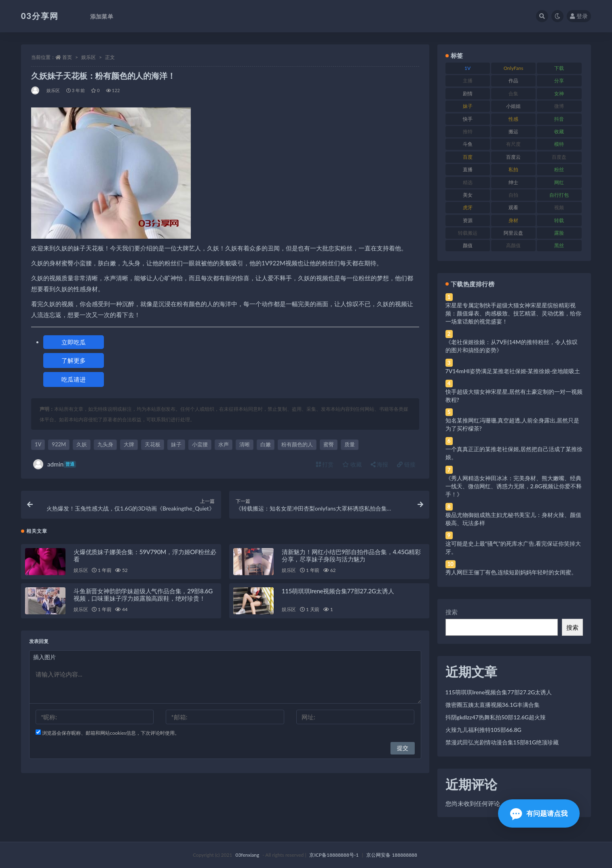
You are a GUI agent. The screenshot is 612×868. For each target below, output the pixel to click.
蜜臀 (329, 444)
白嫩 (266, 444)
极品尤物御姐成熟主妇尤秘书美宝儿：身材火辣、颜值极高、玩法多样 (513, 519)
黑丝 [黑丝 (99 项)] (559, 245)
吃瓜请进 (74, 379)
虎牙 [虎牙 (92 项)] (468, 207)
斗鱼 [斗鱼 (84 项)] (468, 144)
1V (38, 444)
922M (59, 444)
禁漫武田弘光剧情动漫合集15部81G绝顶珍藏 (502, 742)
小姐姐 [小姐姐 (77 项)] (513, 106)
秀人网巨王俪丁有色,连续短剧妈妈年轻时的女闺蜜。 (511, 572)
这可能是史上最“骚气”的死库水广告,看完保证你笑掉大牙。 (513, 547)
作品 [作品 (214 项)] (513, 81)
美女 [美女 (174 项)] (468, 195)
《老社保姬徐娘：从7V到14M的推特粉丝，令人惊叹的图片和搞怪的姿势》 (512, 346)
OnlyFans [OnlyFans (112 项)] (514, 68)
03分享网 (40, 16)
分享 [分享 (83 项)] (559, 81)
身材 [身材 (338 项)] (513, 220)
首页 (67, 57)
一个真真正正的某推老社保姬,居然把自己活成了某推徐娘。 (514, 453)
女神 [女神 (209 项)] (559, 94)
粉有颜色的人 (297, 444)
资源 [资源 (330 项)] (468, 220)
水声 (224, 444)
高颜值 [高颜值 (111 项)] (513, 245)
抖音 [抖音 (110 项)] (559, 119)
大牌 (129, 444)
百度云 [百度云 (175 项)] (513, 157)
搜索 (452, 612)
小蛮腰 (200, 444)
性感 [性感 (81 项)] (513, 119)
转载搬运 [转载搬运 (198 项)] (468, 233)
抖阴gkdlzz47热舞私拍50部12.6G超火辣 (496, 717)
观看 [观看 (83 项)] (513, 207)
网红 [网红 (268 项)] (559, 182)
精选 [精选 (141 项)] (468, 182)
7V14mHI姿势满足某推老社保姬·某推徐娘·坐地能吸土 (513, 371)
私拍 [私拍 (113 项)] (513, 169)
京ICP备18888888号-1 (334, 855)
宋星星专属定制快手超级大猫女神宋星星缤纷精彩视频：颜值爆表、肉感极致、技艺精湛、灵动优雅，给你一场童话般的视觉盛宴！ (513, 313)
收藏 (352, 464)
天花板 (153, 444)
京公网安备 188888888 (392, 855)
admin (55, 464)
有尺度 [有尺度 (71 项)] (513, 144)
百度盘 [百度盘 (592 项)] (559, 157)
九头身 (105, 444)
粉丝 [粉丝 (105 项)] (559, 169)
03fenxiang (247, 855)
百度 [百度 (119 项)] (468, 157)
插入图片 (44, 659)
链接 (406, 464)
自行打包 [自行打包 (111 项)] (559, 195)
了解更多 (74, 360)
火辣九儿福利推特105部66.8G (483, 730)
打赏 (325, 464)
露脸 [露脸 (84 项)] (559, 233)
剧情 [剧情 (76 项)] (468, 94)
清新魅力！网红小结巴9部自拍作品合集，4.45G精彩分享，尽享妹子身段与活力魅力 (351, 558)
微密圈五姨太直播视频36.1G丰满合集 (493, 705)
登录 (579, 16)
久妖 (82, 444)
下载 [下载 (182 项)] (559, 68)
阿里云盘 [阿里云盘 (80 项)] (513, 233)
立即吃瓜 (74, 342)
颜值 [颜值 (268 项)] (468, 245)
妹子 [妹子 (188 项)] (468, 106)
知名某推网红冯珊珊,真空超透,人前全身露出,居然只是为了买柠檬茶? (513, 424)
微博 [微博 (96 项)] (559, 106)
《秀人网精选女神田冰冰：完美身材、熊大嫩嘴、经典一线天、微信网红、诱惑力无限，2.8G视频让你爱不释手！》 (514, 486)
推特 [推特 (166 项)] (468, 131)
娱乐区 (89, 57)
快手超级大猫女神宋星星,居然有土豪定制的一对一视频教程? (514, 396)
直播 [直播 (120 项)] (468, 169)
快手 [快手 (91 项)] (468, 119)
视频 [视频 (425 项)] (559, 207)
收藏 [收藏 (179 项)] (559, 131)
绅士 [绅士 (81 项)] (513, 182)
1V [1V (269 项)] (467, 68)
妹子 (176, 444)
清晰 (245, 444)
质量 (350, 444)
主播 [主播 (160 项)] (468, 81)
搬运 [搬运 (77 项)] (513, 131)
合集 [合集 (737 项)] (513, 94)
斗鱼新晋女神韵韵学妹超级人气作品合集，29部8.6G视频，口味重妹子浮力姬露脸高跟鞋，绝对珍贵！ (143, 597)
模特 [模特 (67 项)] (559, 144)
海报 (380, 464)
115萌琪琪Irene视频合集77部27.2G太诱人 (338, 593)
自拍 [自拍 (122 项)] (513, 195)
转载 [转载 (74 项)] (559, 220)
